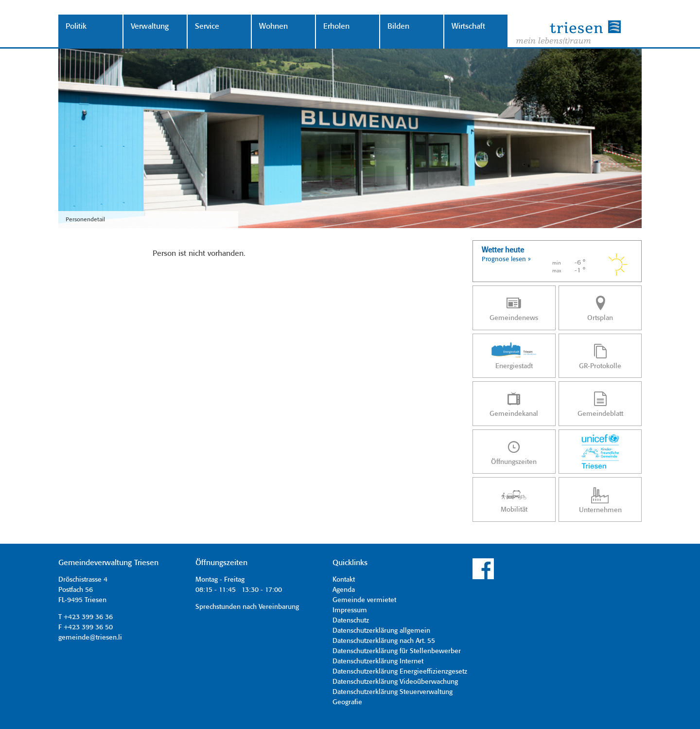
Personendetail (85, 220)
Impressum (350, 610)
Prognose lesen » (506, 259)
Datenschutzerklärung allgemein (381, 631)
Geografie (347, 702)
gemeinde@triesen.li (90, 638)
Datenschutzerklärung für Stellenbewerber (397, 651)
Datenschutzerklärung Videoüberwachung (395, 682)
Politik (76, 27)
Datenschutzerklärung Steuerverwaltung (393, 692)
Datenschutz (351, 621)
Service (207, 27)
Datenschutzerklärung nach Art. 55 (384, 641)
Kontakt (344, 580)
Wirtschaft (468, 27)
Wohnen (273, 27)
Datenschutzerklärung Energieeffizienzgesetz (400, 672)
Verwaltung (150, 27)
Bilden (398, 27)
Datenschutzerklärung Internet (378, 661)
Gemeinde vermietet (364, 600)
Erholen (336, 27)
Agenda (344, 590)
